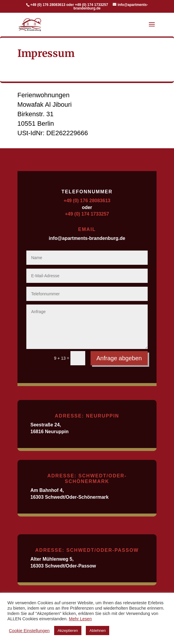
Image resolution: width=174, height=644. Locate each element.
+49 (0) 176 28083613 (87, 201)
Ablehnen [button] (98, 631)
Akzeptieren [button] (68, 631)
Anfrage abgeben (119, 358)
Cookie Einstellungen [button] (29, 631)
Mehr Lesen (80, 619)
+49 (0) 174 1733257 (87, 214)
